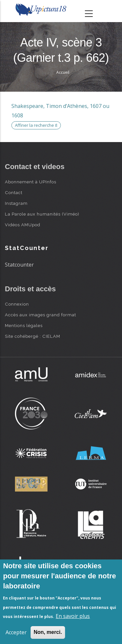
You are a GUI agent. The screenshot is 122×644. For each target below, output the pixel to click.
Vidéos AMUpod (23, 225)
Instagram (16, 203)
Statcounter (19, 265)
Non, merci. (48, 632)
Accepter (16, 632)
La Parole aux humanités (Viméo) (42, 214)
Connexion (17, 304)
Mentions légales (24, 325)
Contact (14, 192)
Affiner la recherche (36, 125)
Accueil (63, 72)
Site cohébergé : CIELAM (33, 336)
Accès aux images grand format (41, 315)
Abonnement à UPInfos (31, 182)
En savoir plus (73, 616)
